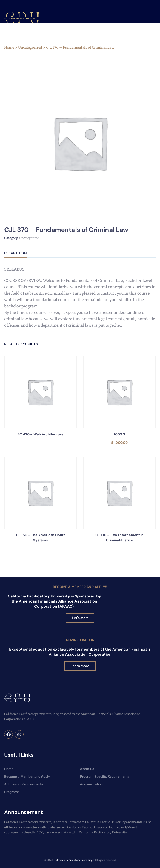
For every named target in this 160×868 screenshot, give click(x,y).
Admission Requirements (24, 784)
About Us (87, 769)
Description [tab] (16, 253)
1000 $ (119, 434)
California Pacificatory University (73, 860)
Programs (12, 792)
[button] (154, 23)
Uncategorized (30, 47)
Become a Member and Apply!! (80, 587)
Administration (80, 640)
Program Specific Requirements (105, 777)
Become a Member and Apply (27, 777)
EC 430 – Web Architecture (41, 434)
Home (9, 47)
